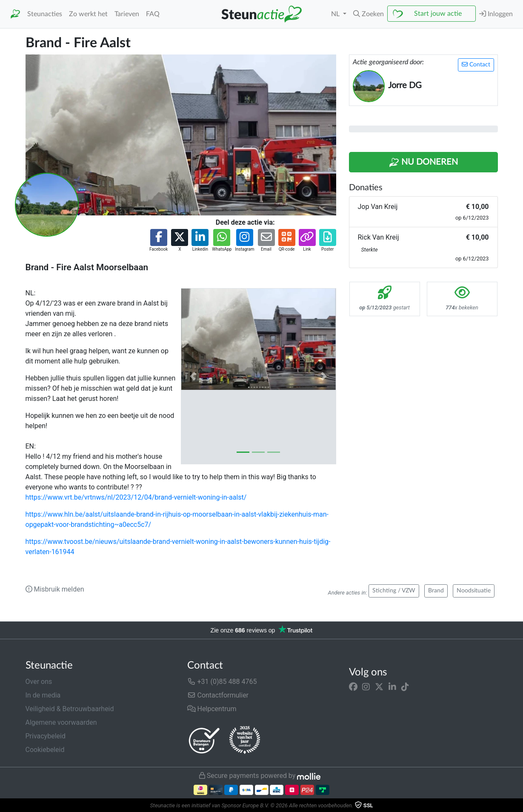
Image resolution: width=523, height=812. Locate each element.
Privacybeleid (46, 736)
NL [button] (336, 14)
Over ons (39, 682)
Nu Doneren (423, 163)
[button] (369, 14)
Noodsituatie (474, 591)
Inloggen (496, 14)
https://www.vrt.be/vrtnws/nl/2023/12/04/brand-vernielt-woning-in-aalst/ (136, 497)
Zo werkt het (88, 14)
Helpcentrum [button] (212, 709)
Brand (436, 591)
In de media (43, 695)
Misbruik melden (55, 589)
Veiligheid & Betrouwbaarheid (70, 709)
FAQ (153, 14)
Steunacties (45, 14)
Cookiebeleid (45, 750)
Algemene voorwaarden (61, 722)
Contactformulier (218, 695)
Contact (476, 64)
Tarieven (127, 14)
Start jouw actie (438, 14)
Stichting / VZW (394, 591)
